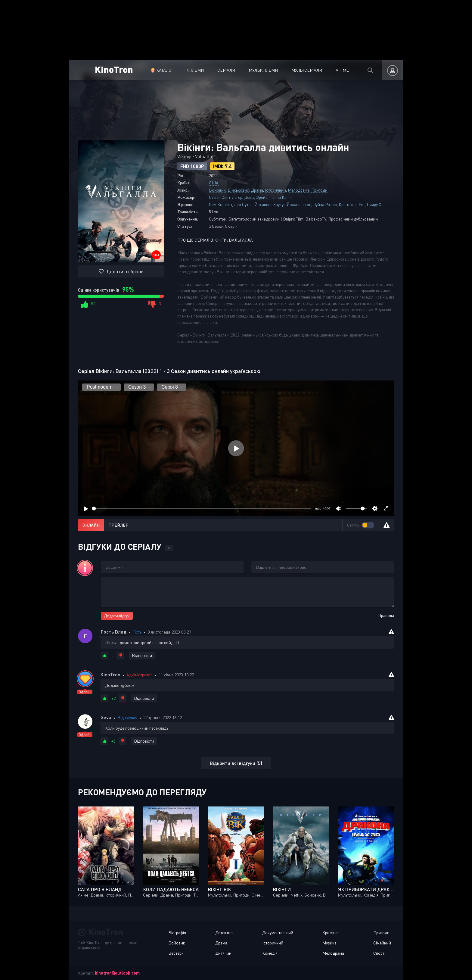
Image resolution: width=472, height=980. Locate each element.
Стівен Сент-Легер (226, 197)
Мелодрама (299, 190)
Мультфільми (263, 70)
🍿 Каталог (162, 70)
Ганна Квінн (281, 197)
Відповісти (142, 655)
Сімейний (382, 943)
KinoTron (114, 69)
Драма (257, 190)
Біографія (177, 933)
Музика (329, 943)
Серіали (226, 70)
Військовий (238, 190)
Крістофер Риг (352, 204)
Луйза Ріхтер (325, 204)
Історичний (275, 190)
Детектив (224, 933)
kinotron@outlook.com (117, 973)
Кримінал (331, 933)
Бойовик (217, 190)
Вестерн (176, 953)
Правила (386, 615)
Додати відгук (117, 616)
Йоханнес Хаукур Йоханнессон (283, 204)
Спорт (379, 953)
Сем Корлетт (220, 204)
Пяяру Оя (375, 204)
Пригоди (319, 190)
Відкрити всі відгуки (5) (236, 763)
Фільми (196, 70)
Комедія (270, 953)
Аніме (342, 70)
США (214, 183)
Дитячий (223, 953)
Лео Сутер (243, 204)
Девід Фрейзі (256, 197)
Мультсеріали (307, 70)
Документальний (278, 933)
